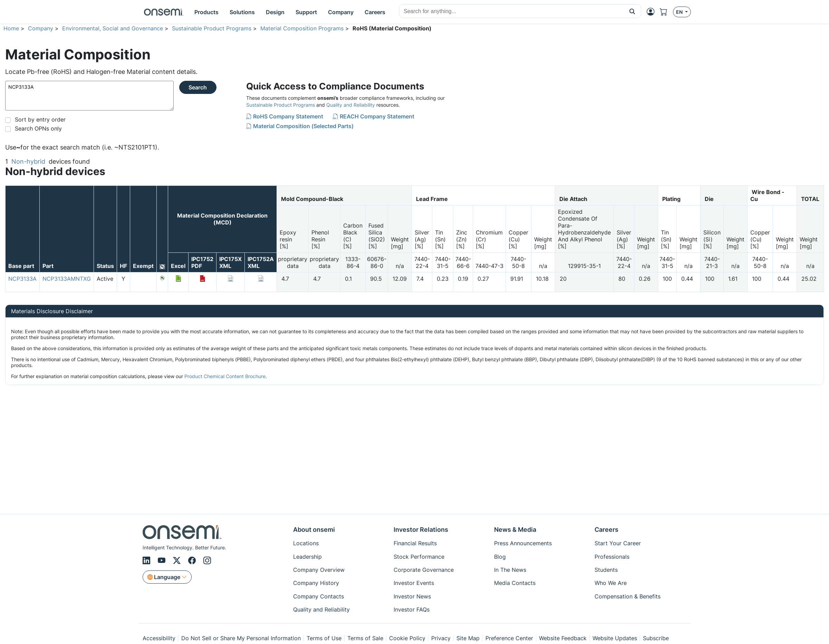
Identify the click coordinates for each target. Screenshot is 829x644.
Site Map (468, 638)
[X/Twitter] (178, 560)
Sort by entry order (40, 119)
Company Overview (319, 570)
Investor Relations (421, 530)
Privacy (441, 638)
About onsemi (314, 530)
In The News (510, 570)
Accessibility (159, 638)
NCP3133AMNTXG (67, 279)
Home (11, 28)
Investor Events (414, 583)
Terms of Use (324, 638)
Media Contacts (515, 583)
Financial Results (415, 543)
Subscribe (656, 638)
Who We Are (611, 583)
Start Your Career (618, 543)
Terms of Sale (365, 638)
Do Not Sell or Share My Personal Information (241, 638)
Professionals (612, 557)
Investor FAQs (412, 609)
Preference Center (509, 638)
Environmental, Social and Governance (113, 28)
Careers (606, 530)
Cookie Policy (407, 638)
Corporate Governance (424, 570)
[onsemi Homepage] (164, 12)
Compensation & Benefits (628, 596)
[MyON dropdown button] (653, 12)
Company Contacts (319, 596)
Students (606, 570)
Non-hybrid (28, 161)
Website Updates (615, 638)
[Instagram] (207, 560)
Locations (306, 543)
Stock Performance (419, 557)
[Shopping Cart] (666, 12)
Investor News (412, 596)
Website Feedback (563, 638)
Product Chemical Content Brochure (225, 376)
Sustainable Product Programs (212, 28)
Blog (500, 557)
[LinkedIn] (147, 560)
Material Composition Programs (302, 28)
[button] (632, 11)
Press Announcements (523, 543)
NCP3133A (89, 96)
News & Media (515, 530)
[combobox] (512, 11)
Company (41, 28)
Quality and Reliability (351, 105)
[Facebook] (193, 560)
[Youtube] (163, 560)
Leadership (307, 557)
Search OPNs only (38, 128)
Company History (316, 583)
